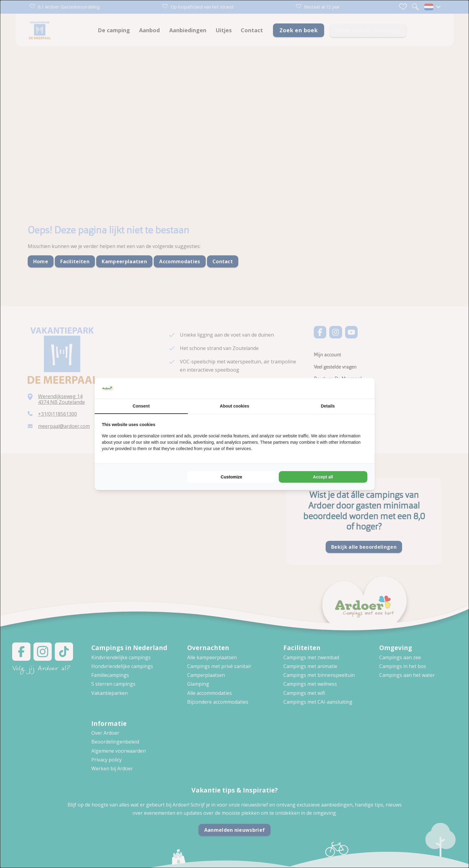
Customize (231, 477)
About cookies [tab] (234, 406)
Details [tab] (328, 406)
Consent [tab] (141, 406)
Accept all (323, 477)
